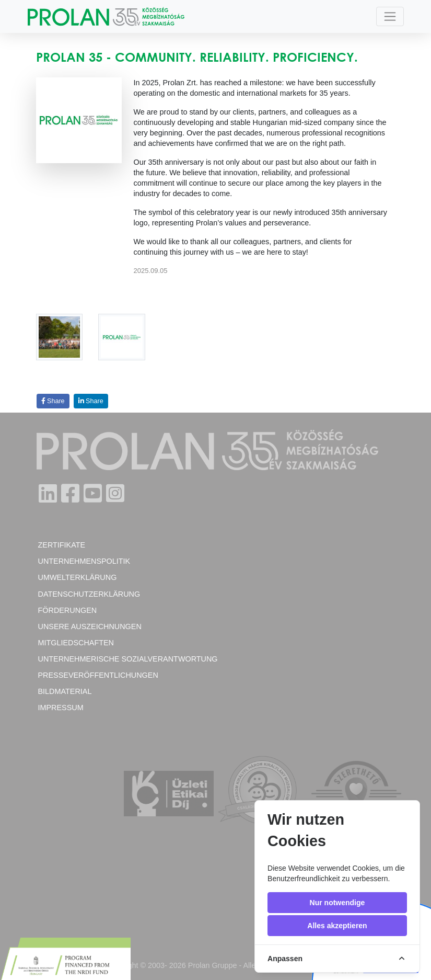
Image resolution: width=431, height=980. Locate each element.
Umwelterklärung (78, 577)
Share (53, 401)
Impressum (61, 708)
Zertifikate (62, 545)
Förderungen (68, 610)
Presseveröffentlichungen (98, 675)
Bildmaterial (65, 691)
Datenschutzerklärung (89, 594)
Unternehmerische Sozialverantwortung (128, 659)
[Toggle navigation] (390, 16)
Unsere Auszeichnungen (90, 626)
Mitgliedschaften (76, 643)
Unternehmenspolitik (84, 561)
